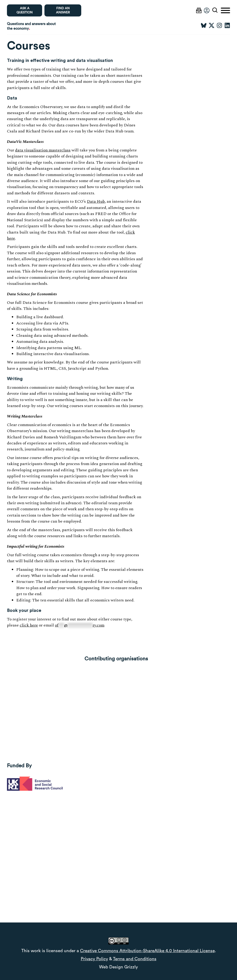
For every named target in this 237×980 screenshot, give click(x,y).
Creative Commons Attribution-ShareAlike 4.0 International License (147, 951)
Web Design (111, 967)
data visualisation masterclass (43, 150)
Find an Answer (63, 10)
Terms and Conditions (135, 959)
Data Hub (96, 201)
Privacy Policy (94, 959)
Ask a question (25, 10)
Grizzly (131, 967)
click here (29, 625)
